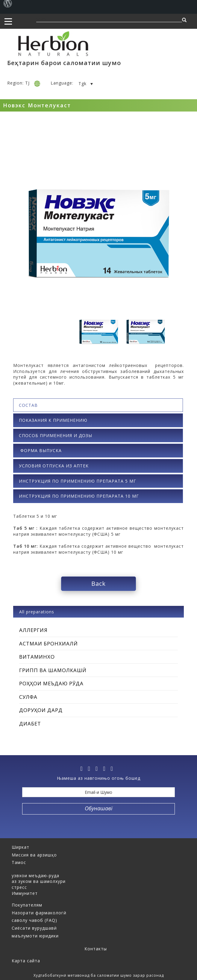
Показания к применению (53, 420)
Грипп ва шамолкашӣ (53, 670)
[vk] (106, 769)
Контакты (96, 949)
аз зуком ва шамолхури (39, 881)
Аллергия (33, 630)
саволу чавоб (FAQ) (34, 920)
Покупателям (27, 905)
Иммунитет (25, 893)
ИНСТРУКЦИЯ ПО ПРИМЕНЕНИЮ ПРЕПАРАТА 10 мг (79, 496)
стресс (19, 887)
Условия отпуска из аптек (54, 466)
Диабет (30, 724)
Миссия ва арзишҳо (34, 855)
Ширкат (21, 847)
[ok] (113, 769)
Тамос (19, 862)
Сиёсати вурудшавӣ (34, 928)
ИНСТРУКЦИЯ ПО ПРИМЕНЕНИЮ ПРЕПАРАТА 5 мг (78, 481)
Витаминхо (37, 657)
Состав (28, 405)
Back (99, 584)
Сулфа (28, 697)
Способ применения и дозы (56, 435)
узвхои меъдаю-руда (35, 876)
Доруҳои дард (41, 710)
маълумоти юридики (35, 936)
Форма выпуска (40, 450)
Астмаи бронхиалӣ (49, 643)
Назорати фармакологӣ (39, 913)
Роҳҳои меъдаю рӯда (51, 683)
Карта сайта (26, 961)
